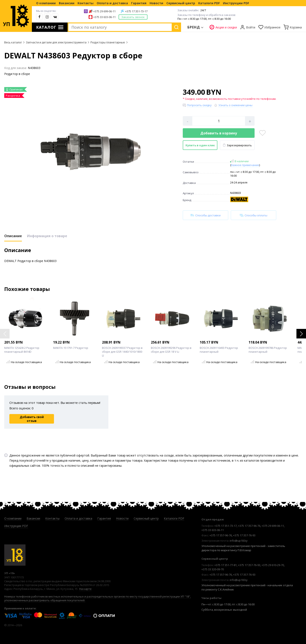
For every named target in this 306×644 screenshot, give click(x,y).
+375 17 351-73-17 (136, 11)
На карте (85, 589)
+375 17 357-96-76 (249, 526)
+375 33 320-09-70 (213, 569)
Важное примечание (245, 165)
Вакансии (67, 3)
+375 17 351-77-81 (226, 565)
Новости (156, 3)
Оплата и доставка (112, 3)
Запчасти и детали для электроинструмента (56, 42)
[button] (301, 334)
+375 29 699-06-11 (104, 11)
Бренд (194, 27)
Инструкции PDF (236, 3)
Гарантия (139, 3)
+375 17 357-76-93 (244, 535)
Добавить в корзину (219, 133)
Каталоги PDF (209, 3)
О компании (46, 3)
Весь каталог (13, 42)
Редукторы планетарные (108, 42)
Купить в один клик (200, 145)
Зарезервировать (237, 145)
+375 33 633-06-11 (104, 17)
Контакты (86, 3)
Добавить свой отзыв (32, 419)
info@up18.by (239, 541)
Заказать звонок (133, 17)
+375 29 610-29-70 (273, 565)
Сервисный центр (181, 3)
